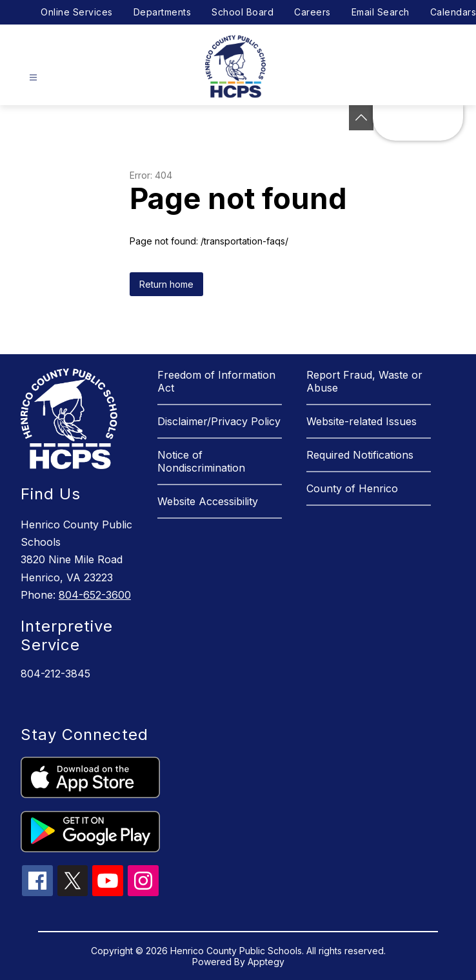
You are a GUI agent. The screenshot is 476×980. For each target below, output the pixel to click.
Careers (312, 12)
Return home (166, 284)
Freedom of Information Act (216, 381)
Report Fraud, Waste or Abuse (364, 381)
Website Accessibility (208, 501)
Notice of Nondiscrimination (201, 461)
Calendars (453, 12)
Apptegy (266, 962)
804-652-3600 (95, 595)
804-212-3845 (55, 674)
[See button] (361, 118)
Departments (163, 12)
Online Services (77, 12)
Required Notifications (360, 455)
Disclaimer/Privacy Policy (219, 421)
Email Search (381, 12)
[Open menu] (33, 78)
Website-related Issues (362, 421)
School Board (243, 12)
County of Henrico (352, 488)
